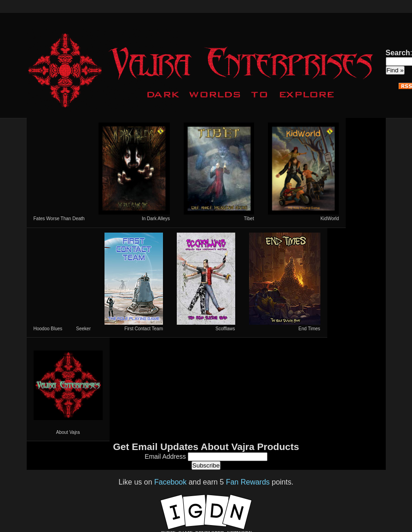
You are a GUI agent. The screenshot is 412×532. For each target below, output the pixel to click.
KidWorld (304, 172)
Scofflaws (206, 282)
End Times (285, 282)
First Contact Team (134, 282)
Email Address (166, 456)
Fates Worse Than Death (59, 219)
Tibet (219, 172)
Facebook (170, 482)
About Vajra (68, 389)
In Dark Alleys (134, 172)
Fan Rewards (248, 482)
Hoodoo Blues (48, 329)
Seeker (83, 329)
